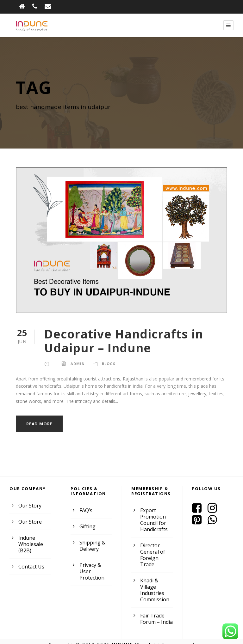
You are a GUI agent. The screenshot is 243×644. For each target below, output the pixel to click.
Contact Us (31, 567)
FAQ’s (86, 510)
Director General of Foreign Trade (156, 552)
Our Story (29, 506)
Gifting (87, 527)
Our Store (29, 522)
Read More (40, 424)
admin (77, 364)
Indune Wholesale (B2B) (30, 544)
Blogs (108, 364)
